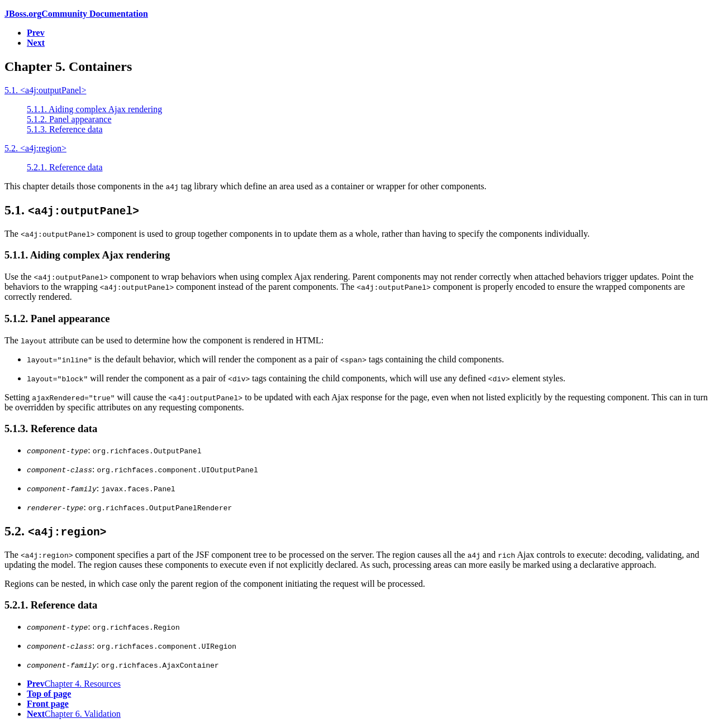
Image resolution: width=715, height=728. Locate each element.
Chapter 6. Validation (74, 714)
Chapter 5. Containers (68, 66)
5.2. (55, 531)
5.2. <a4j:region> (35, 148)
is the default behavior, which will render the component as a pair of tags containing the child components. (265, 359)
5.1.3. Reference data (65, 129)
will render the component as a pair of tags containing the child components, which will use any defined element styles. (296, 378)
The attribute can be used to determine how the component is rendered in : (164, 340)
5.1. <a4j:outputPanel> (45, 90)
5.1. (72, 210)
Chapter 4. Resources (74, 684)
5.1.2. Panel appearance (69, 119)
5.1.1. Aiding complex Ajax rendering (94, 109)
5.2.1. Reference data (65, 167)
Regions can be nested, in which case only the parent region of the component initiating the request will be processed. (215, 584)
